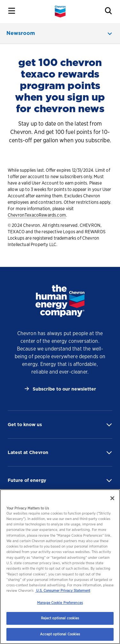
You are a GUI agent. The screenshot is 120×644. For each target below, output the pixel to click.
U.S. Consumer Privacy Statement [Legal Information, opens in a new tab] (63, 590)
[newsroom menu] (60, 33)
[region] (60, 567)
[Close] (112, 498)
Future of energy (27, 480)
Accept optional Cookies (60, 634)
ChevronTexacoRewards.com (37, 215)
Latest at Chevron (28, 452)
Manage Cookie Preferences (60, 603)
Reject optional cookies (60, 618)
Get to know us (25, 425)
